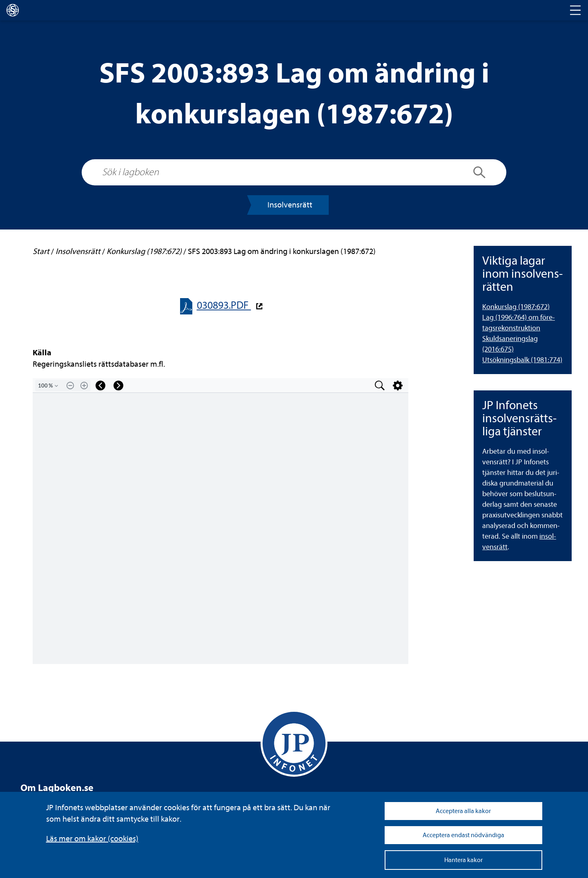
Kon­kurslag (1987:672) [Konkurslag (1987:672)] (516, 307)
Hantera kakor (463, 860)
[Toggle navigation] (575, 10)
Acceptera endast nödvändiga (463, 835)
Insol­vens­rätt (290, 205)
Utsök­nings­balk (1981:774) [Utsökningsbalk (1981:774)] (522, 360)
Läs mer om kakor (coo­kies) (92, 839)
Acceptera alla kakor (463, 811)
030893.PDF (224, 305)
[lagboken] (13, 10)
